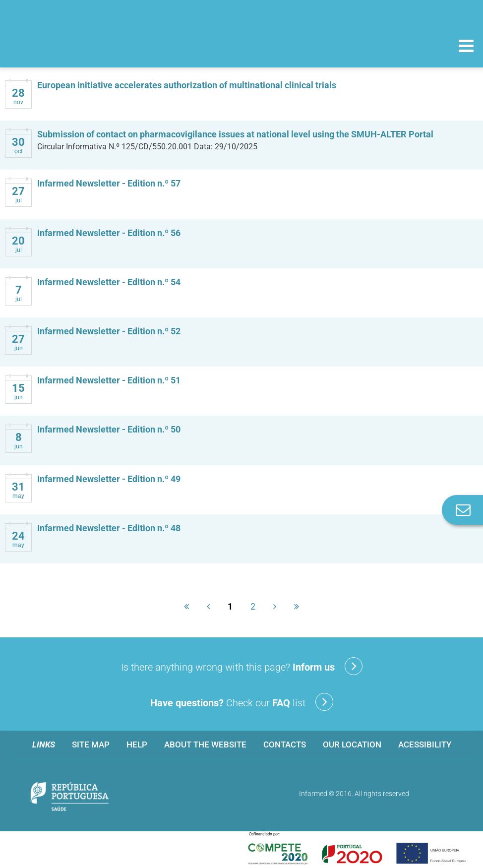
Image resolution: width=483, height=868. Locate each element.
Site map (91, 744)
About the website (205, 744)
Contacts (285, 744)
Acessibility (425, 744)
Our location (352, 744)
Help (137, 744)
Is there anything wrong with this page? (242, 666)
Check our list (242, 702)
